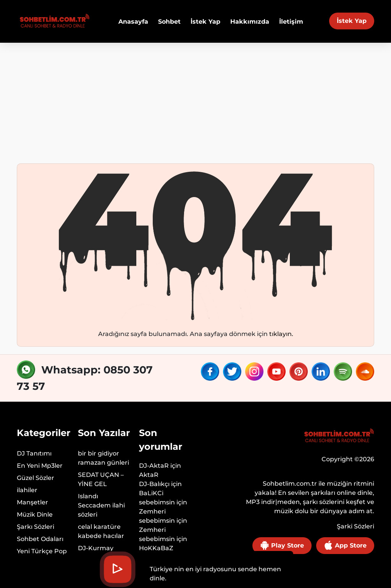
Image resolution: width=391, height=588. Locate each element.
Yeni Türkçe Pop (42, 551)
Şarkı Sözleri (36, 527)
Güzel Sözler (36, 478)
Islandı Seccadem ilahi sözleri (101, 505)
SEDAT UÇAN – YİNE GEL (101, 479)
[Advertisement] (195, 100)
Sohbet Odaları (40, 539)
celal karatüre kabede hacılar (101, 531)
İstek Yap (352, 21)
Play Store (282, 545)
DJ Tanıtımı (34, 453)
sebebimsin (157, 502)
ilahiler (27, 490)
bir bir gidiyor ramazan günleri (103, 458)
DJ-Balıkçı (154, 484)
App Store (345, 545)
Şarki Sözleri (355, 526)
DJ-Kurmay (96, 548)
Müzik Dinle (35, 514)
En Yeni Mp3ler (40, 466)
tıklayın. (281, 334)
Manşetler (32, 502)
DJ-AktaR (154, 466)
